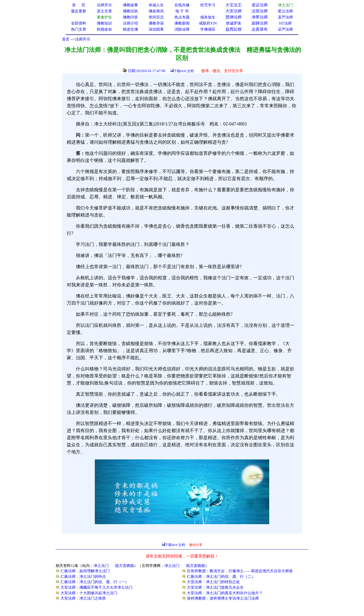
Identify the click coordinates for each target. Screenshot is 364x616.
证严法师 (285, 29)
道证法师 (260, 5)
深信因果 (156, 29)
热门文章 (79, 29)
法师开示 (83, 39)
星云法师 (285, 11)
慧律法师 (234, 17)
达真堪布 (260, 29)
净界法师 (260, 17)
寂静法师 (260, 23)
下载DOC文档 (184, 71)
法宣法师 (260, 11)
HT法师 (285, 23)
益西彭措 (234, 29)
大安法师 (234, 11)
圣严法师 (285, 17)
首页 (66, 39)
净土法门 (101, 566)
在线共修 (182, 5)
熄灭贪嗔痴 (124, 566)
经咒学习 (208, 5)
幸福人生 (156, 5)
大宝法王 (234, 5)
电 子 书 (182, 11)
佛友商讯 (156, 11)
